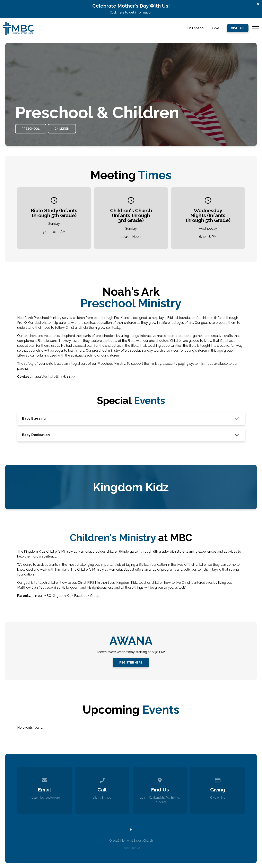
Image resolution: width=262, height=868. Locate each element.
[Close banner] (258, 4)
